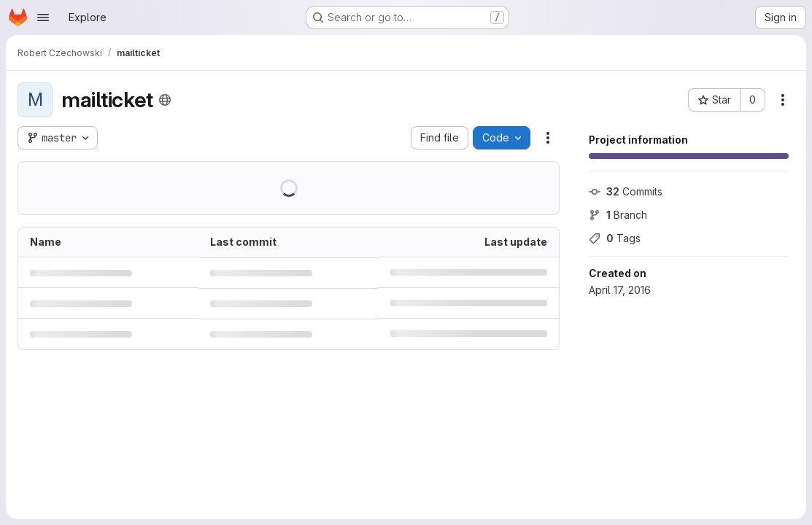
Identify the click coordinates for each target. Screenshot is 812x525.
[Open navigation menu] (43, 17)
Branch (618, 215)
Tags (615, 238)
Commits (626, 191)
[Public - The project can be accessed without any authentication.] (165, 100)
